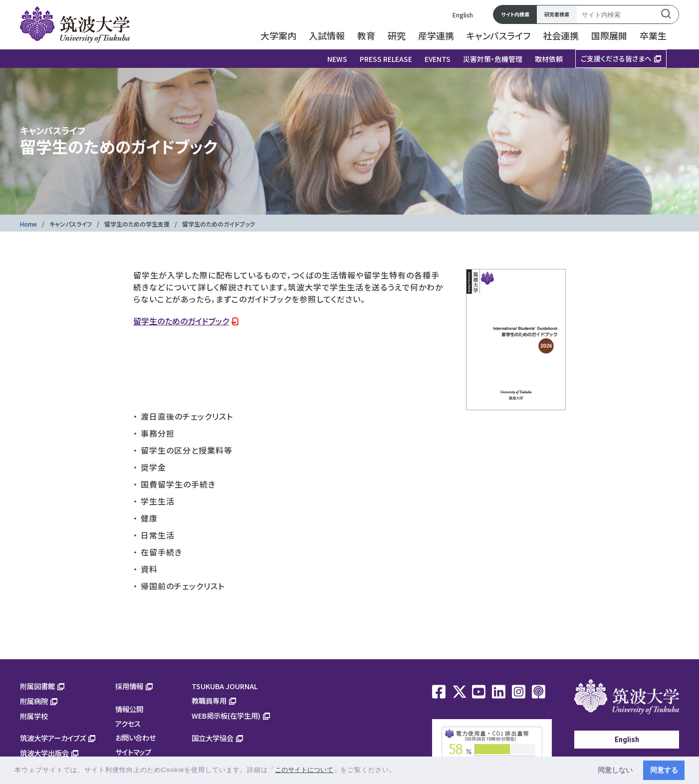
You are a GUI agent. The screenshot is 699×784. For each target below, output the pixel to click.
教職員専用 (209, 700)
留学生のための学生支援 (137, 224)
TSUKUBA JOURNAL (225, 686)
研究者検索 (557, 14)
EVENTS (438, 59)
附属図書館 (37, 686)
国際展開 (609, 35)
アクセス (128, 723)
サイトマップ (133, 752)
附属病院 (34, 701)
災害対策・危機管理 (493, 59)
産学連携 (436, 35)
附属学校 (34, 716)
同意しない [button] (615, 770)
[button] (400, 771)
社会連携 (561, 35)
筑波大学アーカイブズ (53, 738)
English (463, 15)
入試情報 (327, 35)
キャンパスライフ (498, 35)
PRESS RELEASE (386, 59)
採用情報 (129, 686)
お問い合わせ (135, 737)
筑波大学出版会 (44, 753)
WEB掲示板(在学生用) (226, 715)
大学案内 (278, 35)
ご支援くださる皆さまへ (616, 58)
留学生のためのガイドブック (181, 321)
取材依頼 (549, 59)
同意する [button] (664, 770)
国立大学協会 (213, 738)
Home (28, 224)
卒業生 (653, 35)
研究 (397, 35)
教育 (366, 35)
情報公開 (129, 709)
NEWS (337, 59)
